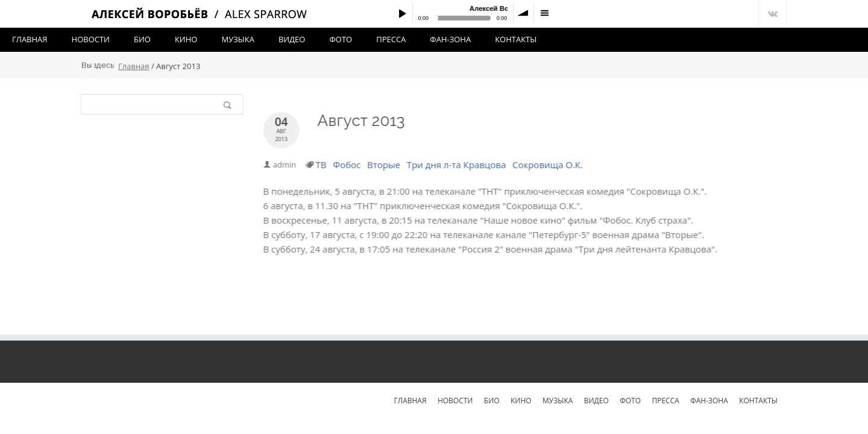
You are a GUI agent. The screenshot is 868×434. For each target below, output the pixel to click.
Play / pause (402, 13)
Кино (186, 39)
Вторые (384, 165)
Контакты (516, 39)
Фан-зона (450, 39)
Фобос (347, 165)
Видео (292, 39)
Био (142, 39)
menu (544, 13)
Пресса (391, 39)
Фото (341, 39)
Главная (30, 39)
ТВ (322, 165)
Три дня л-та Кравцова (457, 165)
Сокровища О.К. (548, 165)
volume (524, 13)
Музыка (237, 39)
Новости (91, 39)
